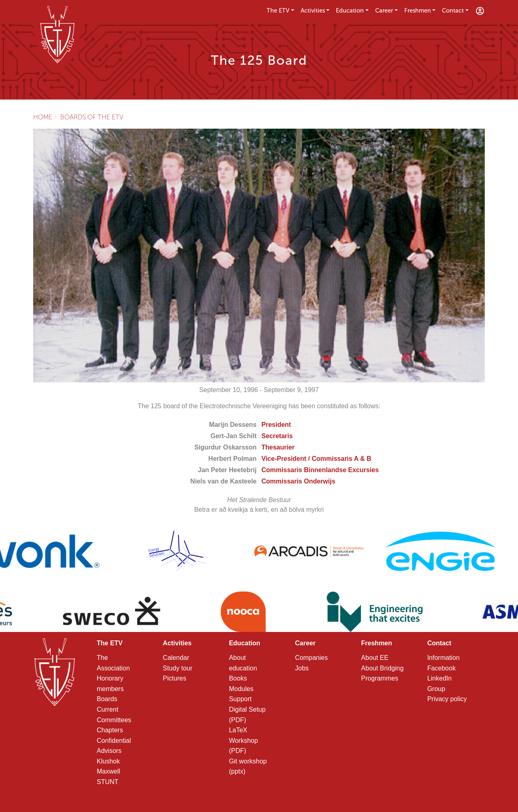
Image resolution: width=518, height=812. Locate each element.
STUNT (107, 782)
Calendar (176, 658)
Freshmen (418, 11)
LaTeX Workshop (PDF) (244, 740)
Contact (453, 11)
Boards (107, 699)
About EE (375, 658)
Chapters (110, 730)
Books (238, 678)
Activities (313, 11)
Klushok (108, 761)
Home (43, 117)
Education (350, 11)
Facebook (442, 668)
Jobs (302, 668)
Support (240, 699)
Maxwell (108, 771)
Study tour (177, 668)
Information (444, 658)
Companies (311, 658)
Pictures (174, 678)
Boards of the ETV (92, 117)
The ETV (278, 11)
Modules (241, 689)
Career (384, 11)
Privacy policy (447, 699)
